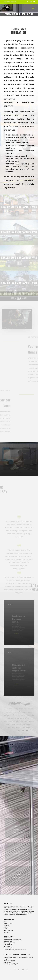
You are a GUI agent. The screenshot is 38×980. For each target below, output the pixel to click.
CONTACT (6, 932)
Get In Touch (11, 2)
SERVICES (7, 927)
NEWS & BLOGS (8, 930)
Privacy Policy (7, 962)
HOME (6, 922)
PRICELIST (7, 925)
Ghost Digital (14, 964)
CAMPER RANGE (8, 924)
